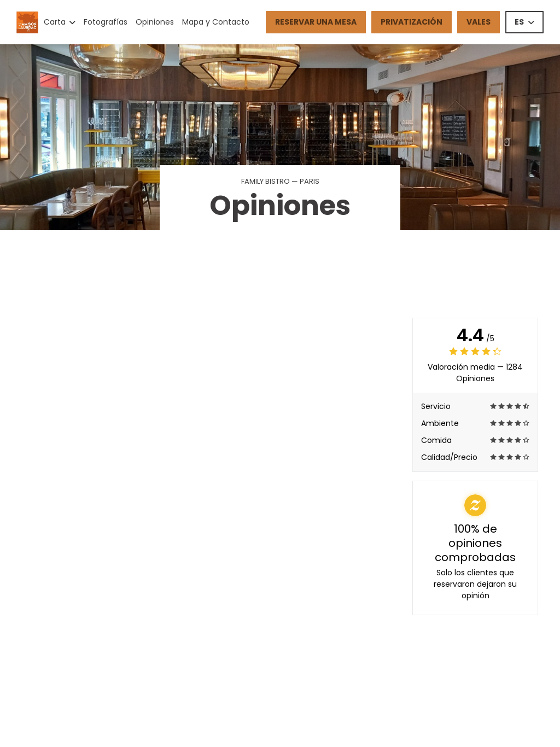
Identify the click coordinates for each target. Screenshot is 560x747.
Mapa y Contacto (216, 22)
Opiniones (155, 22)
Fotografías (106, 22)
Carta (60, 22)
